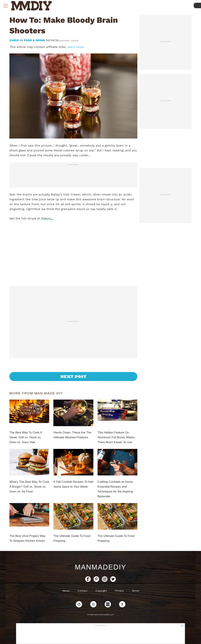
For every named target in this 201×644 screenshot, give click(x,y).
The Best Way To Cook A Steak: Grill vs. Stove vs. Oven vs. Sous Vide (26, 437)
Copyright (101, 591)
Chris (15, 40)
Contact (83, 591)
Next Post (73, 377)
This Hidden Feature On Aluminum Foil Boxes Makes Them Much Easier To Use (116, 437)
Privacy (119, 591)
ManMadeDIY (100, 567)
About (66, 591)
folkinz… (47, 218)
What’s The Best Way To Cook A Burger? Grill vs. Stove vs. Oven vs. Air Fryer (29, 487)
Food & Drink (34, 40)
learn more (75, 47)
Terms (135, 591)
